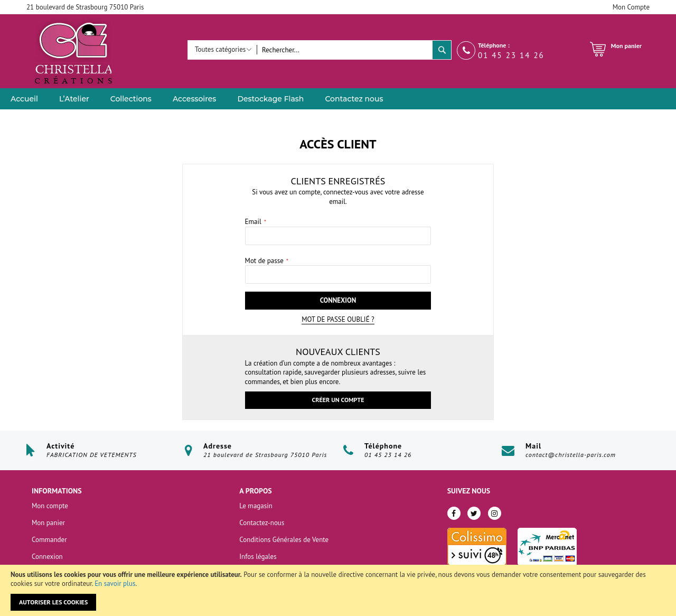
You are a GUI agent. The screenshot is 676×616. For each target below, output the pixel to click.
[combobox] (345, 50)
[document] (338, 590)
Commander (49, 540)
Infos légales (258, 557)
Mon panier (48, 523)
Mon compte (50, 506)
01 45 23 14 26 (511, 55)
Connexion (47, 557)
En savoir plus (115, 584)
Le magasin (256, 506)
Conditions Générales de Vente (284, 540)
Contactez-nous (262, 523)
